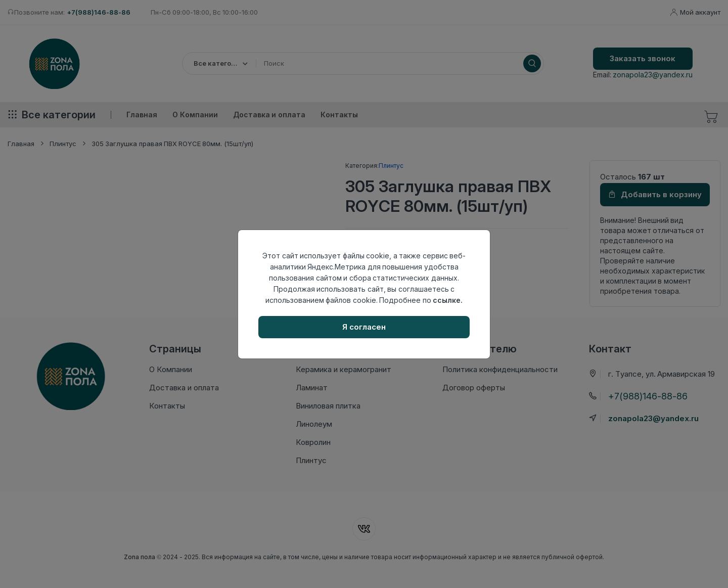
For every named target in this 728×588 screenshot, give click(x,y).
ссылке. (448, 300)
